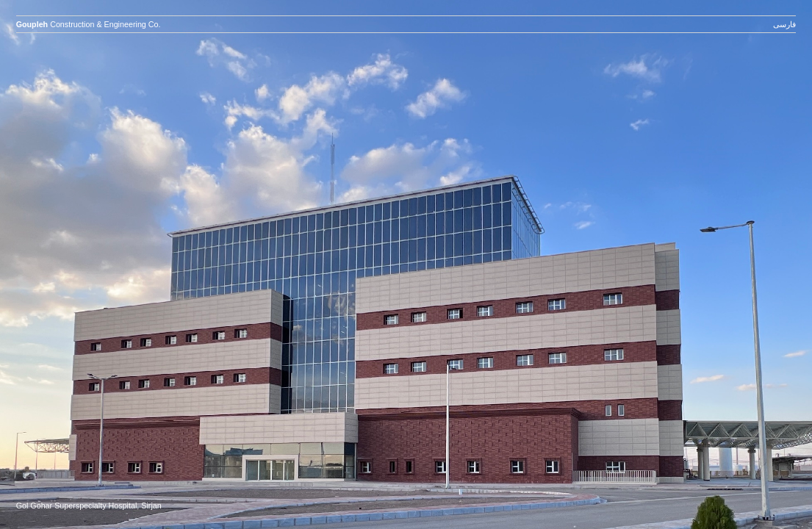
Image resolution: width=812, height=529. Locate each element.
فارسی (784, 24)
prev (137, 279)
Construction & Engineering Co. (89, 24)
